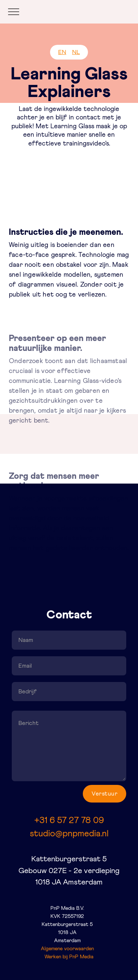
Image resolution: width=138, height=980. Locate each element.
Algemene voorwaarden (67, 949)
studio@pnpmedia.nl (69, 834)
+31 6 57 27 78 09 (69, 821)
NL (76, 52)
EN (62, 52)
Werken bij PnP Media (69, 957)
